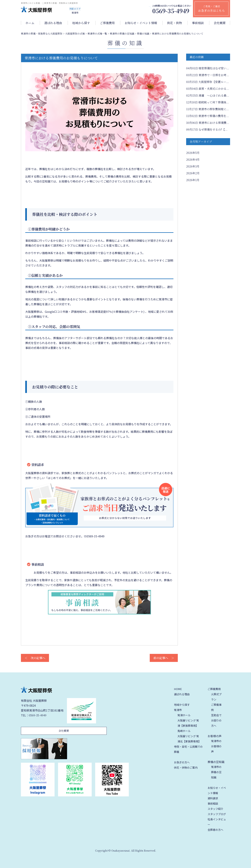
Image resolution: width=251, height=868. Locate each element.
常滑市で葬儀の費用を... (208, 116)
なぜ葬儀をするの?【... (207, 130)
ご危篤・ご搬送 (212, 9)
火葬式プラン (216, 697)
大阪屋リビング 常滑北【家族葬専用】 (189, 739)
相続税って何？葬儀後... (208, 102)
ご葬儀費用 (107, 23)
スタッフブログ (217, 814)
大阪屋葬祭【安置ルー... (208, 82)
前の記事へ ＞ (164, 658)
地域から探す (81, 23)
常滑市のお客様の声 (216, 746)
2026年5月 (193, 153)
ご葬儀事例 (216, 707)
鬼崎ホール (184, 731)
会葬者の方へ (215, 830)
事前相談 (198, 23)
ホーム (30, 23)
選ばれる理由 (53, 23)
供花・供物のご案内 (186, 767)
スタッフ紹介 (215, 809)
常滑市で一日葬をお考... (208, 75)
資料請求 (213, 798)
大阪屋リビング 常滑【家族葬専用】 (188, 723)
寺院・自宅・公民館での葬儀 (188, 749)
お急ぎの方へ (182, 762)
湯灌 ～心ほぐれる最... (208, 95)
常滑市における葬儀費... (208, 123)
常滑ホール (184, 715)
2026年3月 (193, 166)
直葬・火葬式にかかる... (208, 89)
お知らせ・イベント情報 (141, 23)
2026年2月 (193, 173)
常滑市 (178, 710)
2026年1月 (193, 180)
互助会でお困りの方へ (216, 720)
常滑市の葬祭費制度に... (208, 109)
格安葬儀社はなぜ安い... (208, 68)
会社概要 (220, 23)
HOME (178, 689)
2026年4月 (193, 160)
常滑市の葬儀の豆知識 (216, 772)
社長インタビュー (217, 822)
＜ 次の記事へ (35, 658)
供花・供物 (174, 23)
